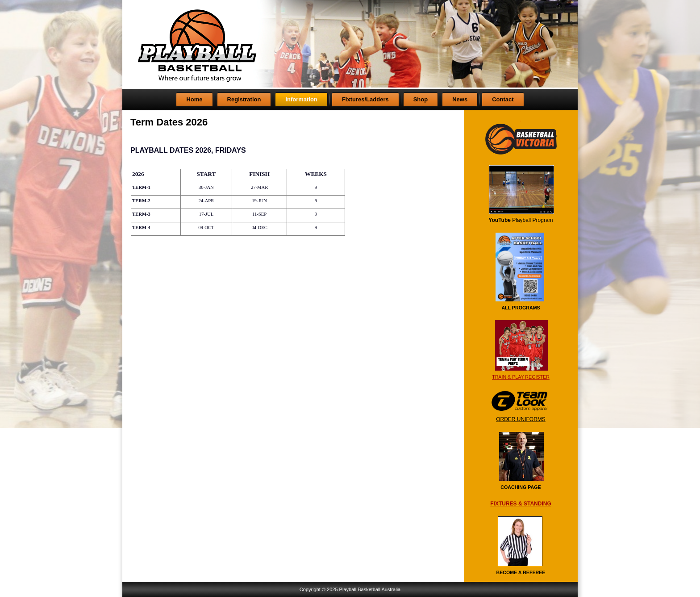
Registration (244, 99)
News (460, 99)
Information (301, 99)
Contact (503, 99)
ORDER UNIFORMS (521, 419)
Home (194, 99)
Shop (421, 99)
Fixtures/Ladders (365, 99)
